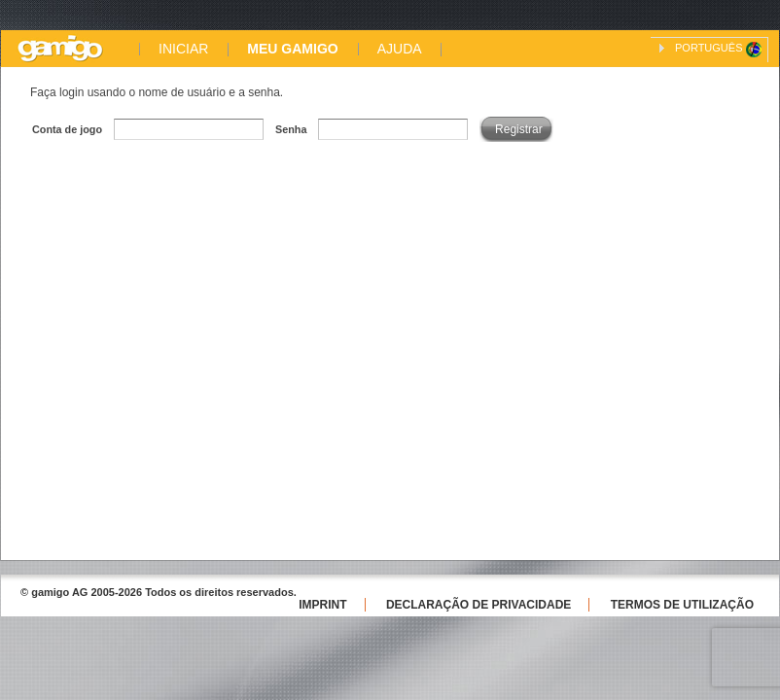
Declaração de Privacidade (479, 605)
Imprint (322, 605)
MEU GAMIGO (292, 50)
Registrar (519, 129)
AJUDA (400, 49)
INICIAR (183, 49)
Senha (291, 129)
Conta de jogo (67, 129)
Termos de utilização (682, 605)
